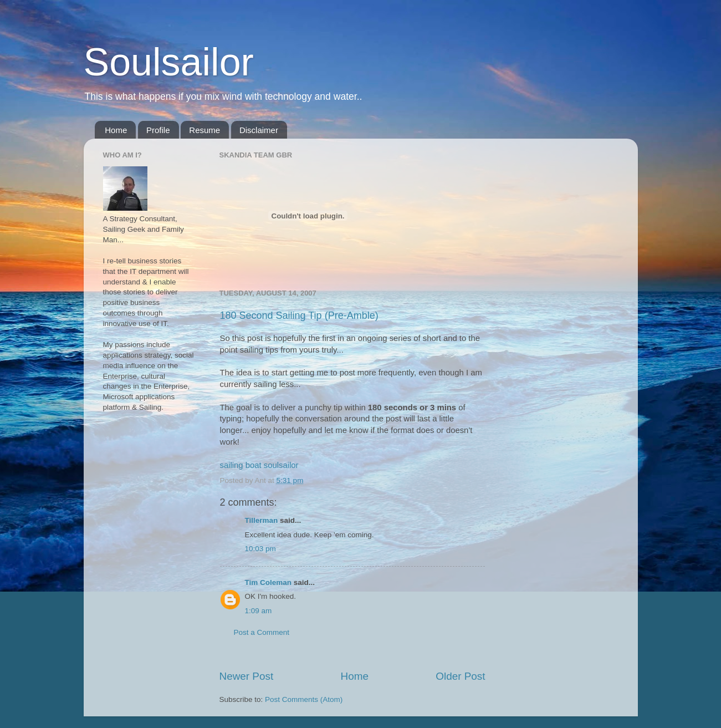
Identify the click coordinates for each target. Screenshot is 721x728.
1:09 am (259, 611)
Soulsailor (169, 62)
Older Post (460, 676)
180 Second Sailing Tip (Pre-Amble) (299, 315)
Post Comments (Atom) (304, 699)
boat (254, 465)
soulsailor (281, 465)
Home (116, 130)
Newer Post (247, 676)
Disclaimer (259, 130)
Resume (204, 130)
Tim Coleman (269, 582)
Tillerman (262, 520)
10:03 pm (260, 549)
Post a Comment (262, 632)
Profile (158, 130)
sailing (232, 465)
